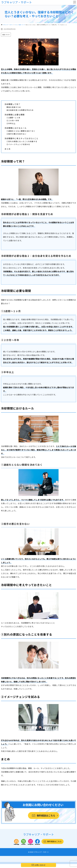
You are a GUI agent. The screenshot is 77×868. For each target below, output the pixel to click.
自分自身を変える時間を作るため (20, 110)
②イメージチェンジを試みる (18, 144)
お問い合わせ (38, 865)
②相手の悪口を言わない (16, 134)
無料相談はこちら (46, 815)
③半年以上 (11, 123)
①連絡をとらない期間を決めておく (21, 131)
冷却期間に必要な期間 (15, 115)
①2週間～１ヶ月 (13, 118)
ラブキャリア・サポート (16, 2)
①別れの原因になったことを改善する (22, 141)
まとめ (8, 149)
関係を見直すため (14, 107)
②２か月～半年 (13, 120)
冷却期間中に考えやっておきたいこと (21, 138)
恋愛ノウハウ (6, 35)
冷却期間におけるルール (16, 128)
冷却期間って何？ (12, 104)
